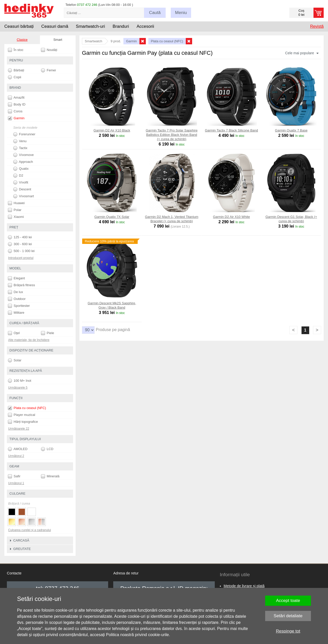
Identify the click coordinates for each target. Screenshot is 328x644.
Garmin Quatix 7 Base (291, 130)
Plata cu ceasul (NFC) (27, 408)
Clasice (22, 40)
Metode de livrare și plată (244, 586)
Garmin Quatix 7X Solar (112, 217)
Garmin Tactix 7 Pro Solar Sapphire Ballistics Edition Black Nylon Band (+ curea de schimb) (172, 135)
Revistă (317, 26)
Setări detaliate (288, 616)
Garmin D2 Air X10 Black (112, 130)
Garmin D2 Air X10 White (231, 217)
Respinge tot (288, 631)
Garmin (16, 118)
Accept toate (288, 601)
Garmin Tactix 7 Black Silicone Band (231, 130)
